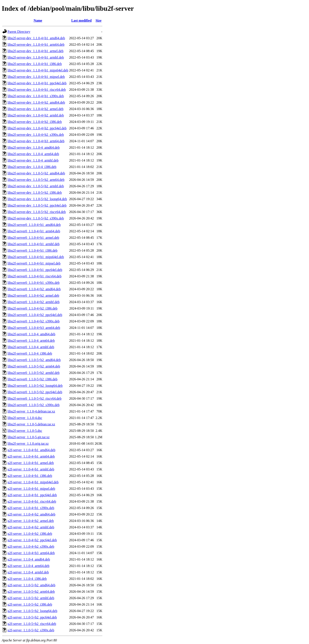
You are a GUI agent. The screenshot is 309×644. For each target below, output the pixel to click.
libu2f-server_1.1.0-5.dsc (25, 431)
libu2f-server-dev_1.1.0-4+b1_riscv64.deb (37, 90)
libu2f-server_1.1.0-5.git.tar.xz (29, 437)
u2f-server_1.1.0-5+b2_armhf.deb (31, 598)
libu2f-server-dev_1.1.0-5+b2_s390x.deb (36, 218)
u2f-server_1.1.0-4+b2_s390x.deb (31, 546)
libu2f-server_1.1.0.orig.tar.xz (28, 444)
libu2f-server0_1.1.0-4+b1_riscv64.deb (34, 276)
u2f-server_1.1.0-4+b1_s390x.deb (31, 508)
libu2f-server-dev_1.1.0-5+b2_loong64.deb (37, 199)
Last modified (81, 20)
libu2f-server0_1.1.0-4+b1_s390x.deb (33, 283)
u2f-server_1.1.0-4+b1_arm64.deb (31, 456)
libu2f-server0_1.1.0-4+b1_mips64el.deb (36, 257)
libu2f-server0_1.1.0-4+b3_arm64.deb (34, 328)
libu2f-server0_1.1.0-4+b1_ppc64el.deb (35, 270)
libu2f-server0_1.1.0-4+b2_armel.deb (33, 296)
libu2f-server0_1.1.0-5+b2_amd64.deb (34, 360)
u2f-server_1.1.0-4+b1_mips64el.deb (33, 482)
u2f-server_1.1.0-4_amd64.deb (29, 559)
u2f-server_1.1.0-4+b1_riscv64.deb (32, 501)
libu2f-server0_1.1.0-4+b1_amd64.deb (34, 225)
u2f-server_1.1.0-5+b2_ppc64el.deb (32, 617)
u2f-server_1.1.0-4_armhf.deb (28, 572)
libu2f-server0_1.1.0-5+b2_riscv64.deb (34, 398)
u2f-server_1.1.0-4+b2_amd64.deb (31, 514)
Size (99, 20)
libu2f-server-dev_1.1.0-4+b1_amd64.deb (36, 38)
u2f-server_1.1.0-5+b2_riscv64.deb (32, 624)
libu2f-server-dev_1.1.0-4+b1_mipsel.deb (36, 77)
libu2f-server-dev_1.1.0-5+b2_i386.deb (35, 193)
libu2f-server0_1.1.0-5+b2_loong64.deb (35, 386)
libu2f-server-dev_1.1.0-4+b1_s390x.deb (36, 96)
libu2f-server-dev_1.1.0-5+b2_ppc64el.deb (37, 205)
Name (38, 20)
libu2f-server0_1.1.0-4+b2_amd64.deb (34, 289)
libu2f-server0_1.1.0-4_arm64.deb (31, 341)
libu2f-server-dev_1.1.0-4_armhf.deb (33, 160)
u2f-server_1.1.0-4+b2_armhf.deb (31, 527)
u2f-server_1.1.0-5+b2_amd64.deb (31, 585)
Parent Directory (19, 32)
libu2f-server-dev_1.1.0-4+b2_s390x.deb (36, 135)
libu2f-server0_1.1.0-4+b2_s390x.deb (33, 321)
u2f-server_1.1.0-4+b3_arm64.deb (31, 553)
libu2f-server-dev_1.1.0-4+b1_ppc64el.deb (37, 83)
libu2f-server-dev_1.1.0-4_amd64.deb (34, 147)
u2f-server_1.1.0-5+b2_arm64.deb (31, 592)
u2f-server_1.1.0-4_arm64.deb (28, 566)
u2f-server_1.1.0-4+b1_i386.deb (30, 476)
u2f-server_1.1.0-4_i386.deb (27, 579)
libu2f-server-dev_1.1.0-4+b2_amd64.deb (36, 102)
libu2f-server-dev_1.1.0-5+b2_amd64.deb (36, 173)
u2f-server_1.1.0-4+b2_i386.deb (30, 534)
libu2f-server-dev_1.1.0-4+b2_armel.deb (36, 109)
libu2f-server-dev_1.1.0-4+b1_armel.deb (36, 51)
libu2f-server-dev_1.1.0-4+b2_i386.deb (35, 122)
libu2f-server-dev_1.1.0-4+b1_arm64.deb (36, 45)
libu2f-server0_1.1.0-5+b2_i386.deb (33, 379)
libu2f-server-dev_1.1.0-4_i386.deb (32, 167)
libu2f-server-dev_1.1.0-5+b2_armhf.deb (36, 186)
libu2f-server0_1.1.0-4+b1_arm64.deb (34, 231)
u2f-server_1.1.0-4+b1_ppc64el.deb (32, 495)
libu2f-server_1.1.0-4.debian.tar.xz (31, 411)
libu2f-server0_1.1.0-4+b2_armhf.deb (33, 302)
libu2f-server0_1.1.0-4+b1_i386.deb (33, 250)
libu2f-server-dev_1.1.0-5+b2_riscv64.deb (37, 212)
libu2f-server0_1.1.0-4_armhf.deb (31, 347)
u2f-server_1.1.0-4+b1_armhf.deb (31, 469)
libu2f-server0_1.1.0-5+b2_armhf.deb (33, 373)
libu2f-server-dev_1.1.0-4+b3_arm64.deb (36, 141)
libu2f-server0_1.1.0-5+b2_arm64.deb (34, 366)
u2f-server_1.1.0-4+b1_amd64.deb (31, 450)
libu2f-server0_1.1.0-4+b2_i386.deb (33, 308)
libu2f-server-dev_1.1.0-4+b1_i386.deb (35, 64)
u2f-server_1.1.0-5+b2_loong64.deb (32, 611)
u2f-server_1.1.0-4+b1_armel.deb (31, 463)
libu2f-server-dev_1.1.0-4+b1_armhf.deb (36, 57)
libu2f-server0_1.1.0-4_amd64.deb (31, 334)
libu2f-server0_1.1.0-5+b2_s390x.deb (33, 405)
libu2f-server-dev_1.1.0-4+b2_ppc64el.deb (37, 128)
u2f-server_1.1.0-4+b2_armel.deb (31, 521)
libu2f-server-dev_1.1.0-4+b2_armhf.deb (36, 115)
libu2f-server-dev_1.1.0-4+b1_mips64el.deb (38, 70)
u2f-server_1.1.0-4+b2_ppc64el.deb (32, 540)
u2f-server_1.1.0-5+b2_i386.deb (30, 604)
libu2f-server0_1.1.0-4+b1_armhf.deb (33, 244)
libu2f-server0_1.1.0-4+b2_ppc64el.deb (35, 315)
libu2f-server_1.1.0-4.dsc (25, 418)
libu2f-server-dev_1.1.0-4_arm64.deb (33, 154)
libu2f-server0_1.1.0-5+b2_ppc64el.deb (35, 392)
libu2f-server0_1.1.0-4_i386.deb (30, 353)
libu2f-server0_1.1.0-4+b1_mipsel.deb (34, 263)
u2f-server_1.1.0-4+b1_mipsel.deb (31, 489)
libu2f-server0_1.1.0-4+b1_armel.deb (33, 238)
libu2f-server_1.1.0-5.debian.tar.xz (31, 424)
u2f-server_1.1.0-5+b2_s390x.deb (31, 630)
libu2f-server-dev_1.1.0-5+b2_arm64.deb (36, 180)
